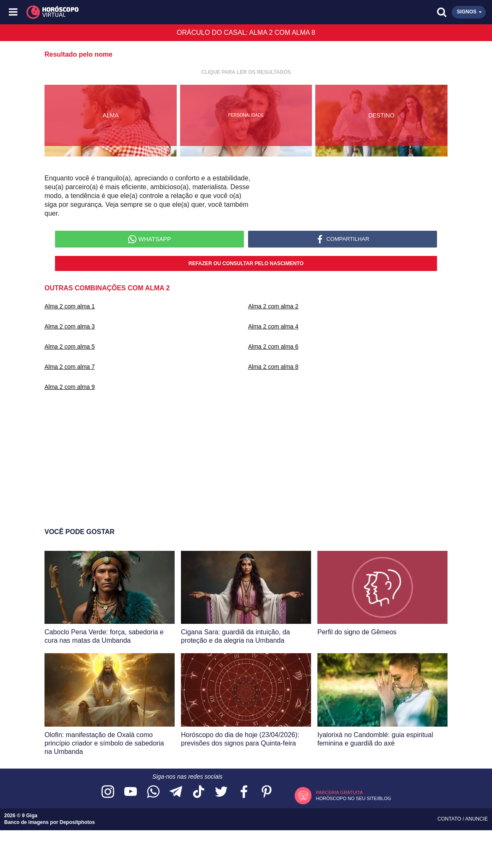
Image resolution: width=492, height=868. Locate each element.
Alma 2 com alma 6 (273, 347)
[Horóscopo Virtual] (130, 12)
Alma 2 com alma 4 (273, 326)
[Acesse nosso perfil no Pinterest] (267, 792)
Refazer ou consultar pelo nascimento (246, 263)
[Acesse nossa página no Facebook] (244, 792)
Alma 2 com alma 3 (70, 326)
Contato (450, 819)
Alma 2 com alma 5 (70, 347)
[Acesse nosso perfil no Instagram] (108, 792)
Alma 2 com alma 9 (70, 387)
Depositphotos (77, 822)
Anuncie (476, 819)
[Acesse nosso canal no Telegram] (176, 792)
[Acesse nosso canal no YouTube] (131, 792)
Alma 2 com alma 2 (273, 306)
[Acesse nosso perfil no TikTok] (199, 792)
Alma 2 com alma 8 (273, 367)
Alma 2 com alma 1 (70, 306)
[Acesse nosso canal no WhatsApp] (153, 792)
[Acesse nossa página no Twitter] (221, 792)
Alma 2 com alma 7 (70, 367)
